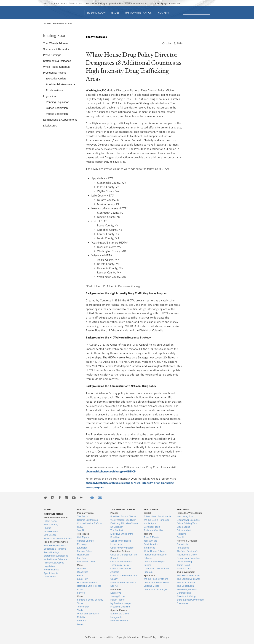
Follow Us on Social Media (157, 516)
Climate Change (85, 541)
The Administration (138, 13)
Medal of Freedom (120, 621)
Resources (182, 603)
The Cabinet (117, 530)
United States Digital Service (154, 563)
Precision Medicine (120, 607)
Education (82, 548)
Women (81, 624)
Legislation (49, 96)
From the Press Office (56, 542)
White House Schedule (57, 67)
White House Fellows (154, 551)
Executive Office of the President (122, 536)
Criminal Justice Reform (89, 523)
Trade (80, 610)
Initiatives (116, 589)
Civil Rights (83, 537)
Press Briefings (52, 55)
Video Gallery (51, 532)
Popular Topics (85, 513)
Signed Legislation (57, 108)
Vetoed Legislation (57, 114)
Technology (83, 607)
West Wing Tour (185, 516)
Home (47, 23)
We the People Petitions (156, 579)
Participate (151, 509)
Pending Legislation (58, 102)
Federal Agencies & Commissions (187, 591)
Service (81, 593)
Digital (147, 513)
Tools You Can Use (153, 530)
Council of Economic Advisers (121, 570)
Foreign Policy (84, 551)
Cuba (80, 527)
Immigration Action (87, 562)
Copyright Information (127, 637)
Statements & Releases (57, 61)
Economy (82, 544)
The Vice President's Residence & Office (187, 553)
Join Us (148, 534)
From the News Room (56, 518)
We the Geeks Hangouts (156, 520)
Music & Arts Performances (58, 538)
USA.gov (165, 637)
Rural (80, 589)
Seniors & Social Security (90, 600)
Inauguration (117, 617)
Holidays (181, 534)
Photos (47, 528)
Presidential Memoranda (60, 84)
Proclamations (54, 90)
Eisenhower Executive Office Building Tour (188, 522)
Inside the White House (190, 513)
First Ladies (183, 548)
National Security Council (123, 582)
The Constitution (185, 586)
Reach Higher (117, 600)
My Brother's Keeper (121, 603)
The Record (83, 516)
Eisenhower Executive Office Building (188, 560)
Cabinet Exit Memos (87, 520)
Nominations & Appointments (60, 120)
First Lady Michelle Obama (124, 523)
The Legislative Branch (189, 579)
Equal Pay (82, 579)
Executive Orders (56, 78)
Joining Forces (118, 596)
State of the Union (120, 614)
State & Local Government (190, 600)
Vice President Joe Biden (123, 520)
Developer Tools (152, 527)
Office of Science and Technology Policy (121, 563)
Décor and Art (184, 530)
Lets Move (116, 593)
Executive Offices (120, 551)
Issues (115, 13)
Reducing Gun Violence (89, 586)
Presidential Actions (55, 73)
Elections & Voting (186, 596)
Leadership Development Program (157, 570)
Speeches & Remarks (56, 49)
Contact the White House (157, 582)
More (80, 565)
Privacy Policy (149, 637)
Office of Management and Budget (124, 556)
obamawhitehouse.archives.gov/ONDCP (111, 471)
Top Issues (83, 534)
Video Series (183, 527)
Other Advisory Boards (122, 548)
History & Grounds (187, 541)
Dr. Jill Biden (117, 527)
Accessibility (107, 637)
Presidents (182, 544)
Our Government (186, 572)
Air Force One (184, 569)
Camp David (183, 565)
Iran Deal (82, 558)
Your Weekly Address (56, 43)
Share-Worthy (51, 525)
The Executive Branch (188, 576)
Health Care (83, 555)
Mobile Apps (150, 523)
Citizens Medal (151, 586)
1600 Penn (164, 13)
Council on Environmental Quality (124, 577)
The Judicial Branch (187, 582)
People (114, 513)
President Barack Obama (123, 516)
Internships (149, 548)
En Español (91, 637)
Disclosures (50, 126)
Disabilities (83, 572)
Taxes (80, 603)
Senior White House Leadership (121, 543)
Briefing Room (96, 13)
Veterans (82, 621)
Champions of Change (155, 589)
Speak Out (149, 576)
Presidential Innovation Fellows (155, 556)
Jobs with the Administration (151, 543)
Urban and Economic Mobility (88, 615)
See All (81, 530)
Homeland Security (87, 582)
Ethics (80, 576)
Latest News (50, 521)
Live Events (50, 535)
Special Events (119, 610)
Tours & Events (151, 537)
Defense (81, 569)
